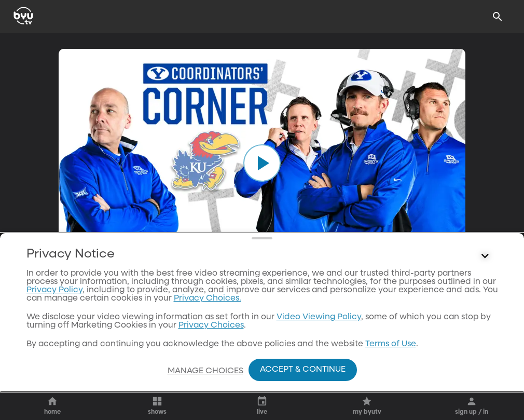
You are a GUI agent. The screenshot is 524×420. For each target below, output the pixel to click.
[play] (262, 163)
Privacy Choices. (208, 299)
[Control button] (485, 256)
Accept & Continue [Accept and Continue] (303, 370)
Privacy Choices (211, 326)
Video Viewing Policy (319, 317)
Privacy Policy (54, 290)
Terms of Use (391, 344)
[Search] (498, 17)
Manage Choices (205, 371)
